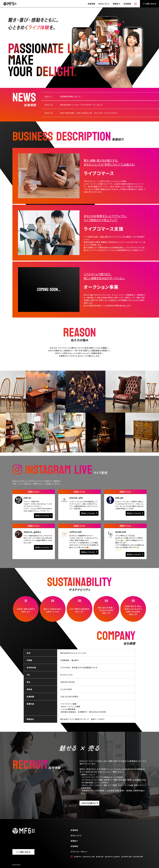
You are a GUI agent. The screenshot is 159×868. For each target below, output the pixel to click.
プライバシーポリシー (79, 852)
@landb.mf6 (138, 856)
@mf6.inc (78, 856)
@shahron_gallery (112, 856)
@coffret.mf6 (127, 856)
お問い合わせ (149, 4)
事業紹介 (117, 4)
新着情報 (92, 4)
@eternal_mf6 (89, 856)
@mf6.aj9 (100, 856)
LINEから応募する (89, 803)
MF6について (104, 4)
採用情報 (127, 4)
